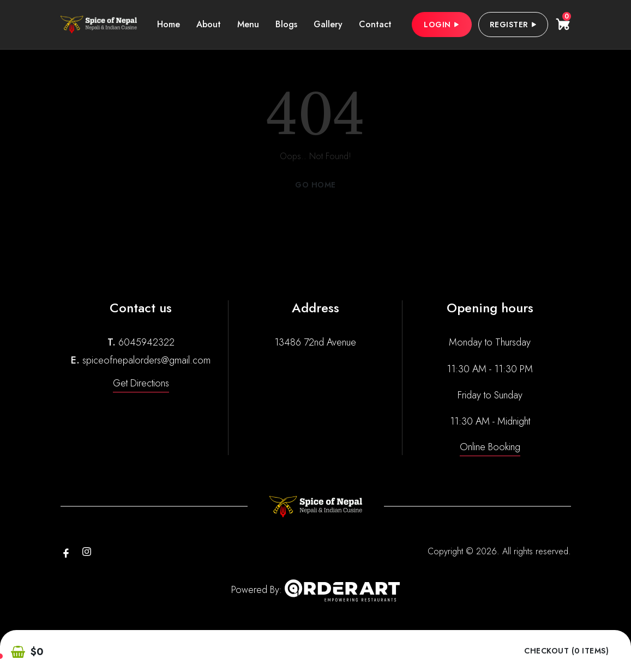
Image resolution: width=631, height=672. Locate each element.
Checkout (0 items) (566, 651)
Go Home (315, 185)
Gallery (328, 24)
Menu (248, 24)
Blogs (286, 24)
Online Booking (490, 447)
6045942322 (146, 342)
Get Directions (141, 383)
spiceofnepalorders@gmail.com (146, 360)
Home (169, 24)
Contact (375, 24)
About (209, 24)
